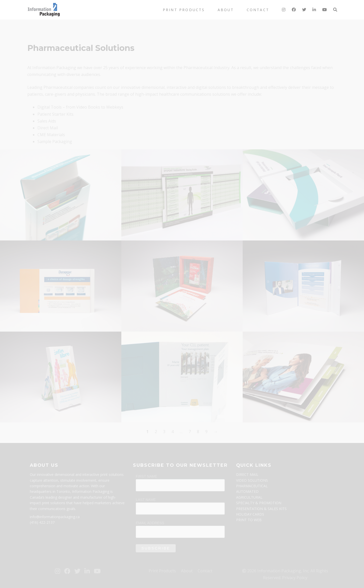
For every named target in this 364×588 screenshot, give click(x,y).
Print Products (184, 10)
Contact (258, 10)
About (226, 10)
